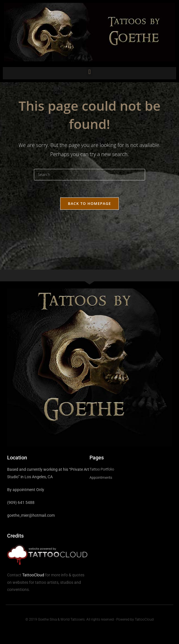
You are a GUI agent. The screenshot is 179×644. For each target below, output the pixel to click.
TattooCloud (33, 575)
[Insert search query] (89, 175)
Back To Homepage (89, 203)
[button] (89, 72)
